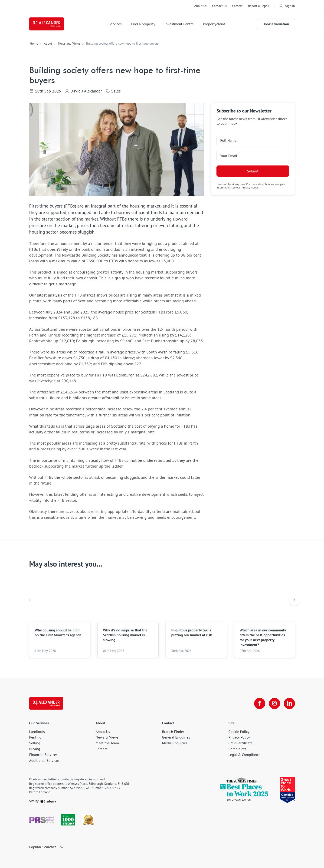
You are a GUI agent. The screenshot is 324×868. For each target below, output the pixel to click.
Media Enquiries (175, 743)
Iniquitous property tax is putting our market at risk (192, 632)
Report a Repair (259, 6)
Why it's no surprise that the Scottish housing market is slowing (125, 635)
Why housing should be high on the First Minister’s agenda (58, 632)
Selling (35, 743)
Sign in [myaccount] (287, 6)
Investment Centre (179, 24)
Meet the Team (107, 743)
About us (200, 6)
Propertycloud (214, 24)
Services (115, 24)
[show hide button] (62, 848)
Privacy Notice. (250, 187)
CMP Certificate (241, 743)
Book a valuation (276, 24)
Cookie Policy (239, 732)
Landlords (37, 732)
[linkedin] (289, 703)
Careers (237, 6)
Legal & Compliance (244, 755)
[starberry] (48, 801)
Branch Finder (173, 732)
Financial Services (43, 755)
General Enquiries (176, 737)
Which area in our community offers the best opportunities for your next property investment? (263, 637)
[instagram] (275, 703)
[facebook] (260, 703)
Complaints (237, 749)
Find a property (143, 24)
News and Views (69, 43)
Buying (35, 749)
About (48, 43)
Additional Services (44, 760)
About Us (103, 732)
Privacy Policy (239, 737)
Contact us (219, 6)
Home (34, 43)
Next (295, 601)
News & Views (107, 737)
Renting (35, 737)
